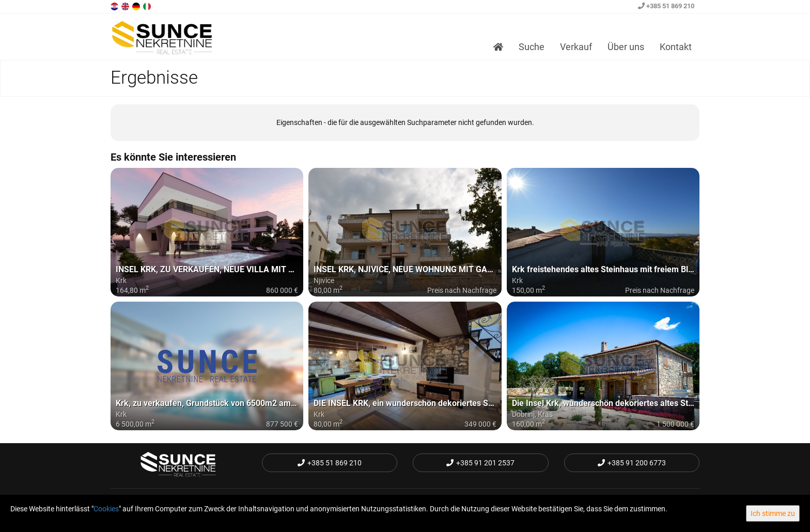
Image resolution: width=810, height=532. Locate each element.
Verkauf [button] (576, 47)
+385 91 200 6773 (632, 463)
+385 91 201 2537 (480, 463)
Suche (532, 47)
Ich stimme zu (773, 513)
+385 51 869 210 (666, 6)
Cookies (106, 509)
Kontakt (676, 47)
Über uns (626, 47)
